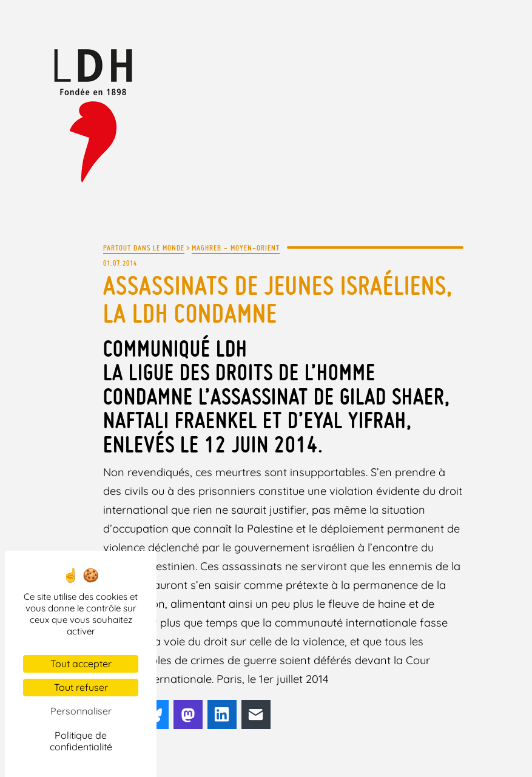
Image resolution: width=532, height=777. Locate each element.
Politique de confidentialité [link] (81, 741)
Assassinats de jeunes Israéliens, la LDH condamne (278, 299)
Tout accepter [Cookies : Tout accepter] (81, 664)
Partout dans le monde (144, 247)
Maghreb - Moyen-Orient (236, 247)
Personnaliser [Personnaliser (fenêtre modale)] (81, 711)
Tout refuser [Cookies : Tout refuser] (81, 687)
